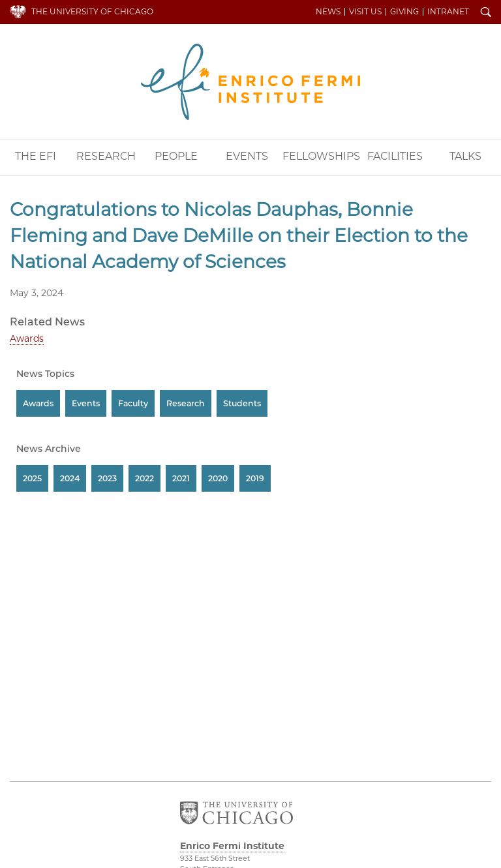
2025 (32, 478)
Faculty (133, 403)
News (328, 12)
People (176, 156)
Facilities (395, 156)
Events (247, 156)
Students (242, 403)
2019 (255, 478)
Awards (27, 338)
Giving (404, 12)
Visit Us (365, 12)
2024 (70, 478)
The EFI (36, 156)
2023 (107, 478)
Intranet (448, 12)
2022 (144, 478)
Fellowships (321, 156)
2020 (218, 478)
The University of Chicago (92, 11)
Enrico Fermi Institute (250, 82)
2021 (181, 478)
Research (106, 156)
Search (486, 13)
